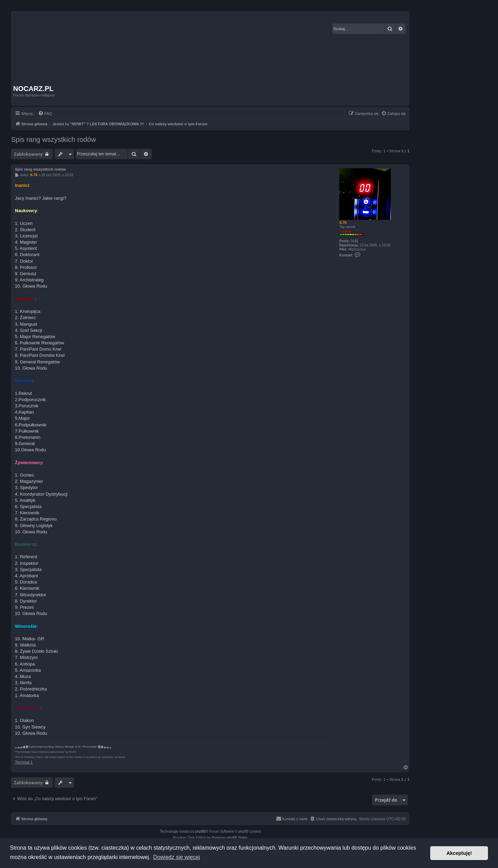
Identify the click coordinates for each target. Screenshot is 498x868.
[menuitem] (45, 114)
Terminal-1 (24, 762)
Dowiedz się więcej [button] (177, 857)
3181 (354, 241)
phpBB (201, 831)
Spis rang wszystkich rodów (54, 139)
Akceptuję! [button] (459, 853)
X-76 (343, 223)
